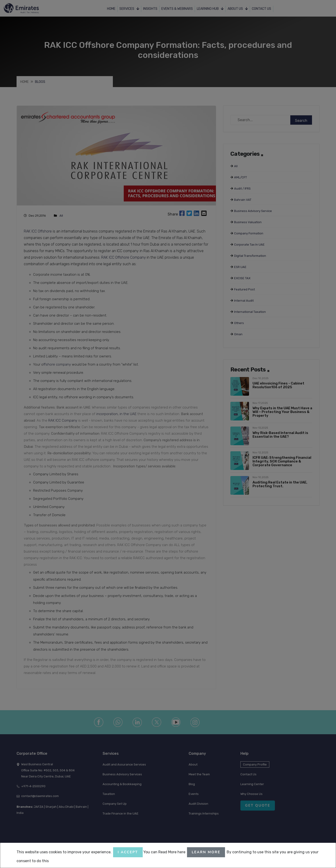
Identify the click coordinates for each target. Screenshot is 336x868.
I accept (128, 852)
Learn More (206, 852)
